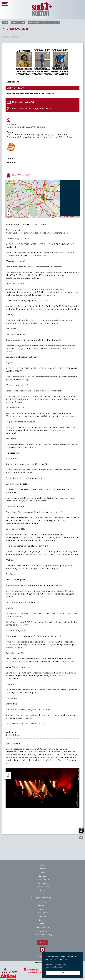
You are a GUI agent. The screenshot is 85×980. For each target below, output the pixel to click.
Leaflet (58, 217)
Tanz (42, 894)
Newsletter (42, 909)
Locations (42, 902)
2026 (6, 38)
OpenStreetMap (67, 217)
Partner (42, 920)
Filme (42, 890)
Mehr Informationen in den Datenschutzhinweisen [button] (56, 966)
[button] (43, 197)
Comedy (42, 876)
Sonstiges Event (18, 23)
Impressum (42, 931)
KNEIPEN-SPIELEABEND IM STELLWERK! (44, 23)
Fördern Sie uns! (42, 927)
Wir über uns (42, 906)
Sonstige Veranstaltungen (42, 898)
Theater (42, 872)
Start (5, 23)
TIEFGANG (42, 913)
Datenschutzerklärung (42, 935)
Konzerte (42, 869)
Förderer (42, 924)
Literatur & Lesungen (42, 887)
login (42, 942)
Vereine (42, 916)
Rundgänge (42, 883)
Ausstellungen (42, 880)
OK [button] (63, 973)
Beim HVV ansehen (20, 175)
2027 (14, 38)
